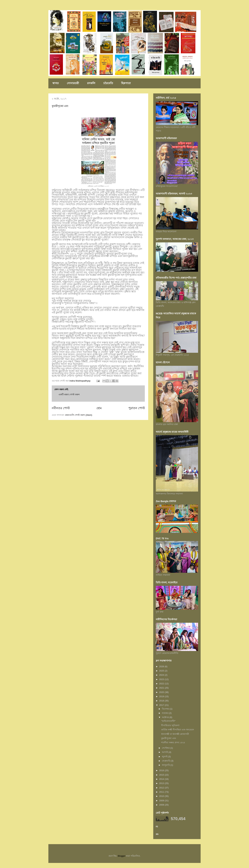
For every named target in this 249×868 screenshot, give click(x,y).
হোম (99, 408)
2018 (162, 701)
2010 (162, 796)
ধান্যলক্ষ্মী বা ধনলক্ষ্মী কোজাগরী (175, 734)
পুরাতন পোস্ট (137, 408)
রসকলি (91, 83)
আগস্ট (165, 752)
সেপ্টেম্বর (166, 748)
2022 (162, 684)
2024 (162, 675)
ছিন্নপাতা (126, 83)
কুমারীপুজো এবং (169, 738)
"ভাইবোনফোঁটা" (168, 721)
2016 (162, 770)
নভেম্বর (165, 713)
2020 (162, 692)
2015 (162, 775)
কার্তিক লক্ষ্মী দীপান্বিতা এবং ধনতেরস (178, 730)
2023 (162, 679)
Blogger (122, 856)
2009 (162, 801)
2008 (162, 805)
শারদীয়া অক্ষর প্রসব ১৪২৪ (173, 742)
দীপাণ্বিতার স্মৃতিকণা (170, 725)
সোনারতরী (73, 83)
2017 (162, 705)
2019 (162, 696)
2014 (162, 779)
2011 (162, 792)
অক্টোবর (166, 717)
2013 (162, 783)
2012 (162, 788)
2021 (162, 688)
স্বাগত (56, 83)
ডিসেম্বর (166, 709)
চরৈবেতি (108, 83)
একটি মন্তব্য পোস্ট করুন (69, 394)
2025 (162, 671)
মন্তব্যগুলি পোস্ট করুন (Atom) (79, 415)
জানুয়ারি (166, 765)
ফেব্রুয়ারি (166, 761)
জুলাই (165, 757)
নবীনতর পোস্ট (61, 408)
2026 (162, 666)
